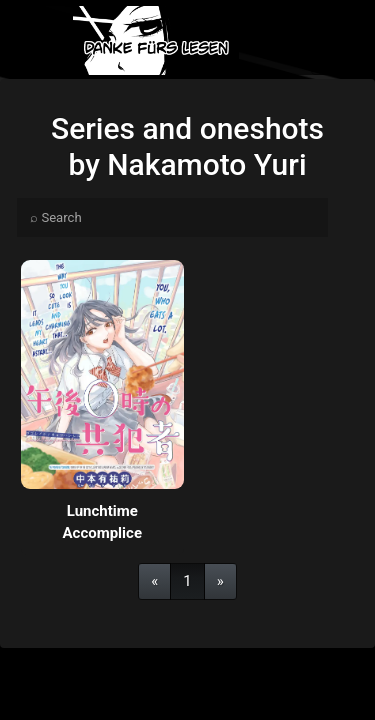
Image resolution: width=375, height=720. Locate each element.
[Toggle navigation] (343, 40)
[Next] (220, 581)
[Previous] (154, 581)
